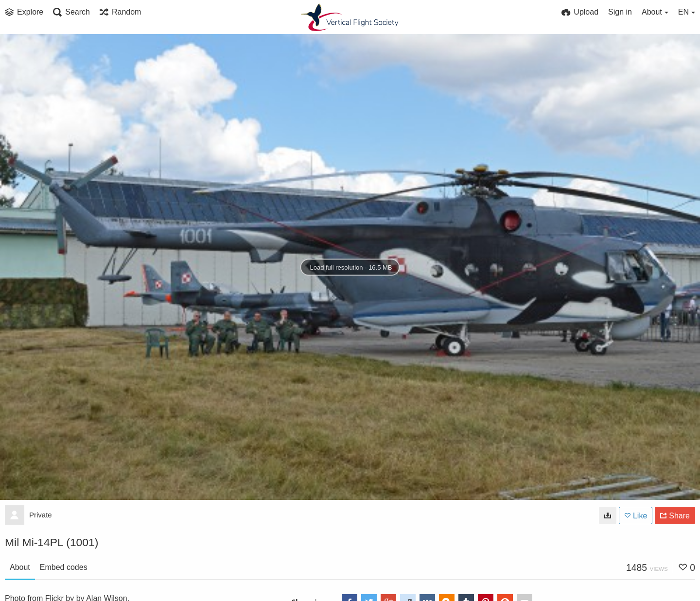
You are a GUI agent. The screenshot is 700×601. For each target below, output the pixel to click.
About (20, 567)
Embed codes (64, 567)
